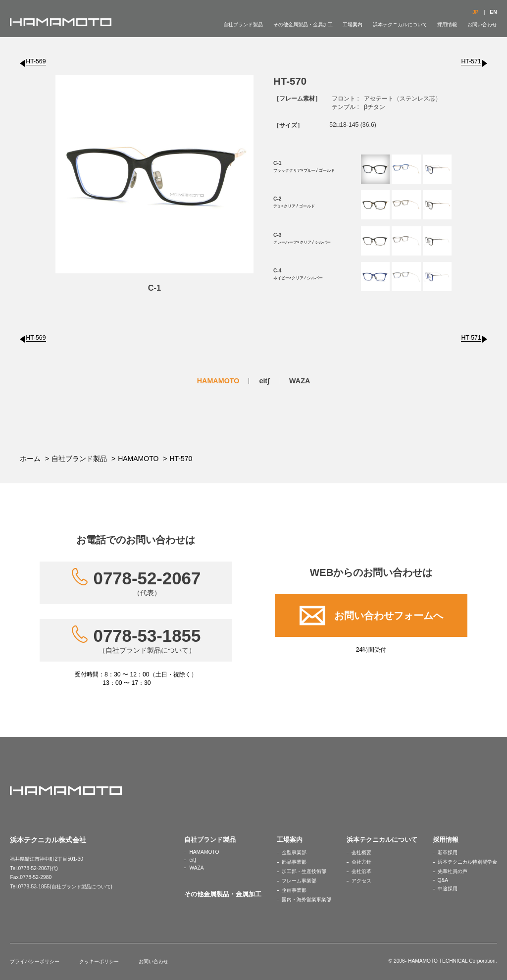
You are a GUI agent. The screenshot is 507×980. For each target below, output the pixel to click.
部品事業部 (294, 862)
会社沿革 (361, 871)
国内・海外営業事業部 (306, 900)
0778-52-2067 (147, 583)
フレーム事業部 (299, 881)
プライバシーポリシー (35, 961)
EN (493, 12)
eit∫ (264, 381)
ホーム (30, 459)
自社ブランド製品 (243, 25)
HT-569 (36, 61)
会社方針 (361, 862)
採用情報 (447, 25)
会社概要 (361, 852)
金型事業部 (294, 852)
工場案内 (353, 25)
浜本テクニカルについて (400, 25)
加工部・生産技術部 (304, 871)
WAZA (300, 381)
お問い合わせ (482, 25)
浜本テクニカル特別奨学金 (467, 862)
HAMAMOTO (218, 381)
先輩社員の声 (453, 871)
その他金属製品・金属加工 (303, 25)
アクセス (361, 881)
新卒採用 (448, 852)
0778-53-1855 (147, 640)
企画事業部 (294, 890)
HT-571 (471, 61)
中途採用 (448, 889)
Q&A (443, 880)
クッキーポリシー (99, 961)
